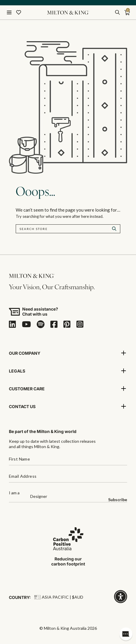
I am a (14, 493)
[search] (117, 12)
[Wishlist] (19, 12)
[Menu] (9, 12)
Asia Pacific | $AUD (59, 597)
